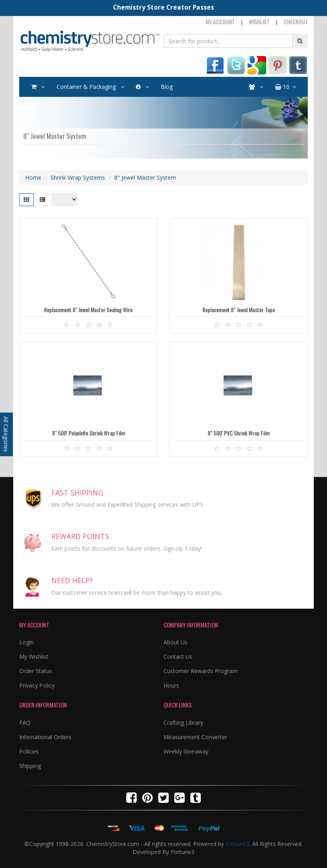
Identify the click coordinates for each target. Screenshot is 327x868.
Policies (29, 751)
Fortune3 (237, 844)
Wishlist (259, 21)
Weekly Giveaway (186, 751)
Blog (167, 87)
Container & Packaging (90, 87)
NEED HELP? (72, 580)
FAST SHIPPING (77, 493)
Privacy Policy (37, 685)
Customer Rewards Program (201, 671)
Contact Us (178, 657)
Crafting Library (183, 723)
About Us (176, 642)
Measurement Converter (195, 737)
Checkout (296, 21)
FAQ (25, 723)
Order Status (36, 671)
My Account (220, 21)
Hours (171, 685)
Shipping (30, 766)
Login (26, 642)
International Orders (45, 737)
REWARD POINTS (80, 536)
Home (33, 177)
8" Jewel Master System (145, 177)
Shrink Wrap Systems (78, 177)
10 (285, 87)
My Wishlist (34, 657)
